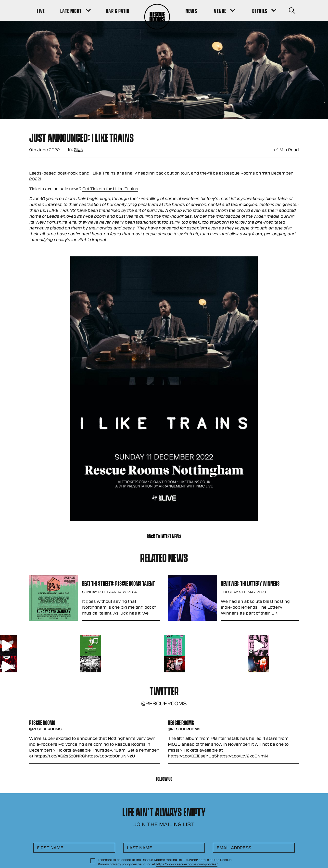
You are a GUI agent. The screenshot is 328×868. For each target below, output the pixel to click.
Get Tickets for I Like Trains (110, 189)
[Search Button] (292, 10)
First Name (50, 848)
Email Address (234, 848)
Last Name (139, 848)
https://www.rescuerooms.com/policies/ (187, 864)
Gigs (78, 150)
